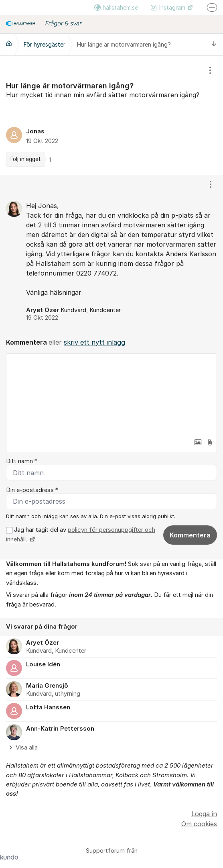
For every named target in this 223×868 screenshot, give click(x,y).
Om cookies (199, 824)
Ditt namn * (22, 461)
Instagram (169, 7)
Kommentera (190, 535)
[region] (111, 115)
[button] (198, 442)
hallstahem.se (116, 7)
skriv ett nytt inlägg (94, 342)
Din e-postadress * (32, 490)
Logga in (204, 814)
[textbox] (111, 394)
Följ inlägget (26, 159)
